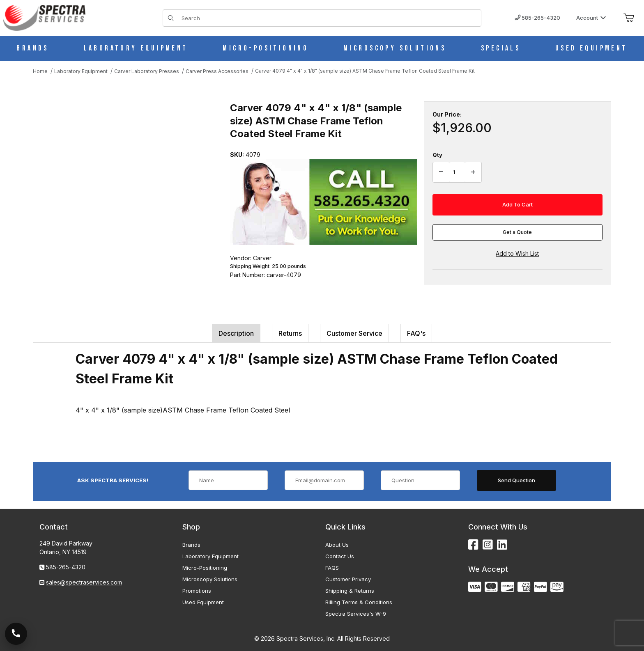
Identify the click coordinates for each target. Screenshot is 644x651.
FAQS (332, 568)
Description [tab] (236, 333)
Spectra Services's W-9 (356, 614)
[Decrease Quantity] (441, 172)
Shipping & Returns (350, 591)
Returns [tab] (290, 333)
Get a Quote (517, 232)
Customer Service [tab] (354, 333)
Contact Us (340, 556)
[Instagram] (488, 545)
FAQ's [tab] (416, 333)
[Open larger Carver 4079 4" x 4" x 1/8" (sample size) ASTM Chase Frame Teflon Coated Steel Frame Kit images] (123, 183)
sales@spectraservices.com (84, 582)
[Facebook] (473, 545)
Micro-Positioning (205, 568)
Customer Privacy (348, 579)
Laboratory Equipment (210, 556)
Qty (437, 155)
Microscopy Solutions (210, 579)
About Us (337, 545)
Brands (191, 545)
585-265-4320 (537, 18)
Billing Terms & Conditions (359, 602)
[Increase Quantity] (473, 172)
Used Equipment (203, 602)
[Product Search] (329, 18)
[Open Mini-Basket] (629, 18)
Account (591, 18)
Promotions (197, 591)
